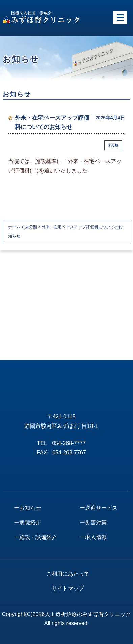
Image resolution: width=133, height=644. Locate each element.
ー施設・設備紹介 (35, 537)
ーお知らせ (27, 508)
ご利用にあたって (68, 574)
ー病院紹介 (27, 522)
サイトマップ (68, 588)
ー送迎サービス (99, 508)
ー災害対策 (93, 522)
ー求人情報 (93, 537)
